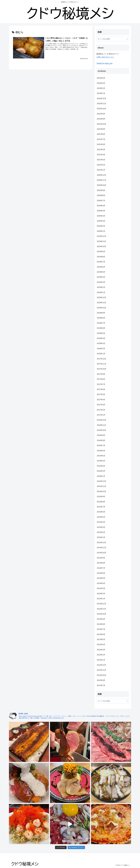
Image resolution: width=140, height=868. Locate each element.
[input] (113, 39)
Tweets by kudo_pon (104, 63)
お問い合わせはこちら (105, 57)
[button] (127, 39)
